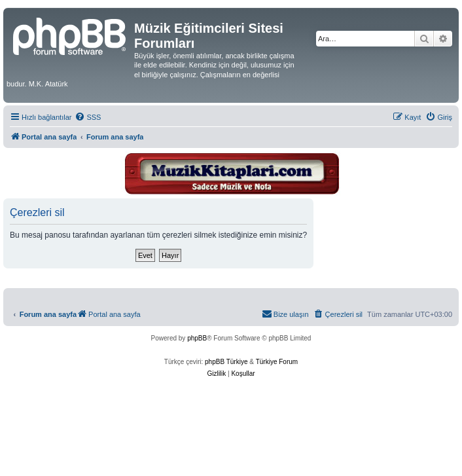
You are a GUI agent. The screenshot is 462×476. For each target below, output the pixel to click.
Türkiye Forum (277, 362)
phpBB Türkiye (226, 362)
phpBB (197, 338)
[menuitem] (88, 117)
